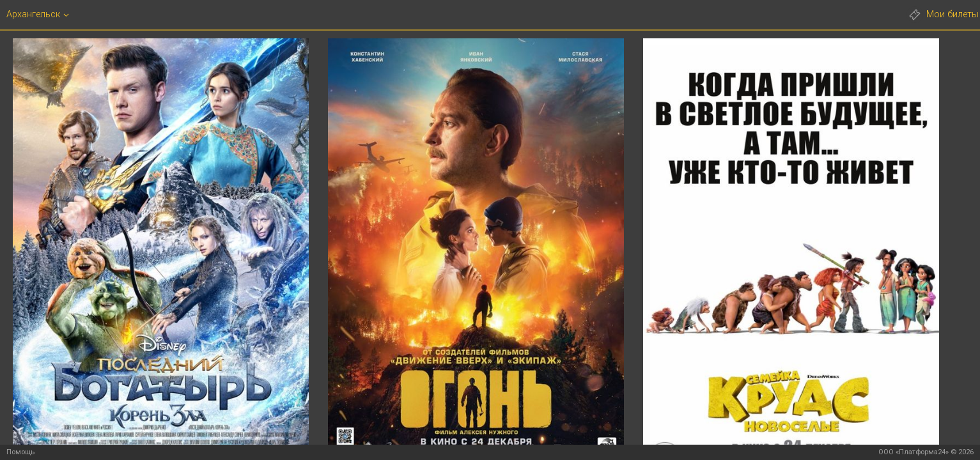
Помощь (20, 452)
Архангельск (33, 15)
